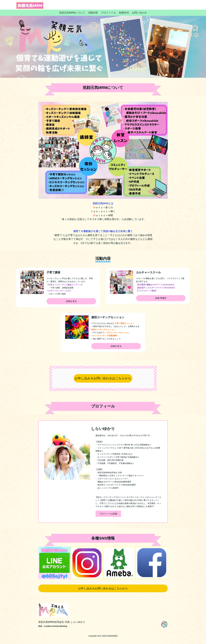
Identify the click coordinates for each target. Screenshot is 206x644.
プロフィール (108, 13)
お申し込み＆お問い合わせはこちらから (103, 378)
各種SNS (124, 13)
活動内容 (93, 13)
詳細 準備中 (161, 298)
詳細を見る (71, 301)
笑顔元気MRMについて (72, 13)
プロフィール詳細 (108, 514)
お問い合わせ (139, 13)
